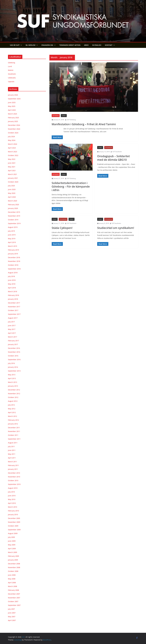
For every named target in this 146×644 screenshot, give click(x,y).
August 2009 (13, 533)
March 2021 (12, 174)
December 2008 (14, 564)
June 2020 (12, 189)
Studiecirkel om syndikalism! (116, 228)
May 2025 (12, 106)
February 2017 (13, 341)
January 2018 (13, 299)
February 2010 (13, 511)
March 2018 (12, 291)
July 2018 (11, 276)
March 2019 (12, 246)
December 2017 (14, 303)
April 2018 (12, 288)
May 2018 (12, 284)
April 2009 (12, 549)
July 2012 (11, 405)
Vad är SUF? (15, 45)
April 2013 (12, 378)
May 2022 (12, 159)
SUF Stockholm (117, 152)
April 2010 (12, 503)
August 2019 (13, 227)
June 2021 (12, 163)
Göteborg (56, 116)
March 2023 (12, 152)
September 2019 (14, 223)
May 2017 (12, 329)
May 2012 (12, 409)
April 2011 (12, 458)
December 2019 (14, 212)
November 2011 (14, 431)
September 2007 (14, 605)
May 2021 (12, 167)
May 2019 (12, 239)
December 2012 (14, 390)
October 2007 (13, 601)
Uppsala (11, 82)
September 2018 (14, 269)
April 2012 (12, 412)
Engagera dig (47, 45)
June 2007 (12, 613)
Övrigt (72, 219)
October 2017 (13, 310)
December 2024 (14, 125)
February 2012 (13, 420)
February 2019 (13, 250)
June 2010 (12, 496)
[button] (21, 45)
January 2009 (13, 560)
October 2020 (13, 182)
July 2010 (11, 492)
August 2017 (13, 318)
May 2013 (12, 375)
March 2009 (12, 552)
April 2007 (12, 620)
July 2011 (11, 446)
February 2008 (13, 590)
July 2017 (11, 322)
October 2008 (13, 571)
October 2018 (13, 265)
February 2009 (13, 556)
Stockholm (109, 148)
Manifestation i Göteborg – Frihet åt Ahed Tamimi (84, 124)
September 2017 (14, 314)
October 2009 (13, 526)
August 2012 (13, 401)
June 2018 (12, 280)
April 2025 (12, 110)
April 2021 (12, 171)
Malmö (11, 70)
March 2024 (12, 144)
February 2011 (13, 465)
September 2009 (14, 530)
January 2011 (13, 469)
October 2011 (13, 435)
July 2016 (11, 363)
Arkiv (86, 45)
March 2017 (12, 337)
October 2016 (13, 356)
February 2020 (13, 205)
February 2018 (13, 295)
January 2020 (13, 208)
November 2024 (14, 129)
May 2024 (12, 140)
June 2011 (12, 450)
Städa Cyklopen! (62, 228)
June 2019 (12, 235)
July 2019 (11, 231)
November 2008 (14, 567)
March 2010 (12, 507)
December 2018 (14, 257)
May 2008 (12, 579)
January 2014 (13, 367)
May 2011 (12, 454)
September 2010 (14, 484)
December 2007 (14, 594)
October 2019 (13, 220)
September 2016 (14, 360)
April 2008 (12, 583)
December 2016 (14, 348)
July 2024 (11, 136)
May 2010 (12, 499)
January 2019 (13, 254)
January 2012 (13, 424)
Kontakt (109, 45)
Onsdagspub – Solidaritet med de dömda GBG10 (113, 158)
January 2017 (13, 344)
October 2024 (13, 133)
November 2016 (14, 352)
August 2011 (13, 443)
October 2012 (13, 397)
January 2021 (13, 178)
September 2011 (14, 439)
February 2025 (13, 118)
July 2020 (11, 186)
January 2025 (13, 121)
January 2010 (13, 515)
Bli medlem (31, 45)
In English (97, 45)
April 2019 (12, 242)
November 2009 (14, 522)
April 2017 (12, 333)
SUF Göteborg (71, 120)
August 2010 (13, 488)
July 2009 (11, 537)
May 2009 (12, 545)
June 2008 (12, 575)
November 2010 (14, 477)
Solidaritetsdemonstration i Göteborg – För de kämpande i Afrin (71, 186)
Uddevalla (12, 78)
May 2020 (12, 193)
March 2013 (12, 382)
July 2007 (11, 609)
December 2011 (14, 428)
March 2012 (12, 416)
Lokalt (64, 116)
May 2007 (12, 617)
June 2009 (12, 541)
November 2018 (14, 261)
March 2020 (12, 201)
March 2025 (12, 114)
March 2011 (12, 462)
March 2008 (12, 586)
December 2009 (14, 518)
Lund (10, 66)
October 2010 (13, 480)
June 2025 (12, 102)
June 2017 (12, 325)
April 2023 (12, 148)
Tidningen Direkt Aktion (70, 45)
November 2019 (14, 216)
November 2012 (14, 394)
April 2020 (12, 197)
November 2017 (14, 307)
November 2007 (14, 598)
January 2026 (13, 95)
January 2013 (13, 386)
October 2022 (13, 155)
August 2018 (13, 273)
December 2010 (14, 473)
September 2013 (14, 371)
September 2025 (14, 99)
